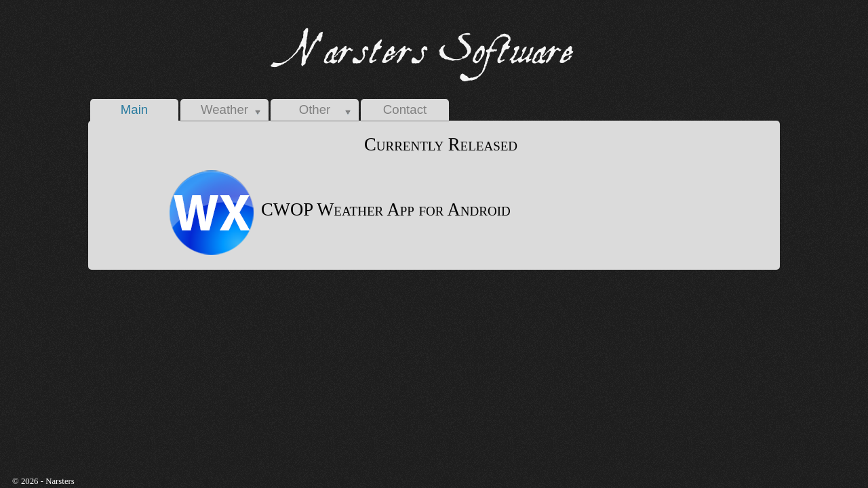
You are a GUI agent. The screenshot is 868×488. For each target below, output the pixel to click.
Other (315, 109)
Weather (224, 109)
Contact (405, 109)
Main (134, 109)
